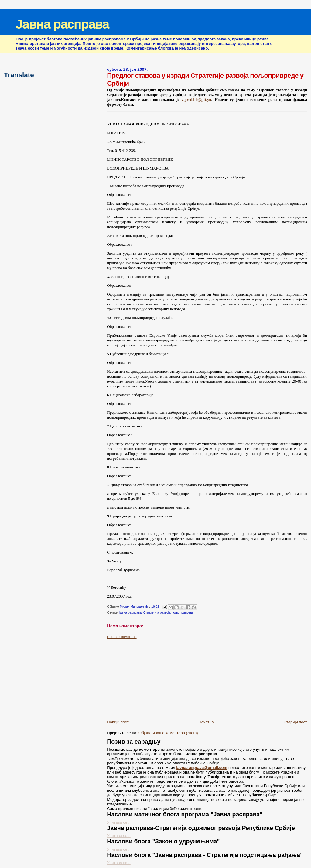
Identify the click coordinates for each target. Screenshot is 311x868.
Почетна (206, 722)
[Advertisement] (152, 677)
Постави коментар (122, 637)
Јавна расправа (62, 24)
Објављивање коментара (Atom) (168, 733)
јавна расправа (130, 613)
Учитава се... (119, 822)
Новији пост (118, 722)
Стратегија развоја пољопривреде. (169, 613)
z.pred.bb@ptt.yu (196, 99)
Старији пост (295, 722)
